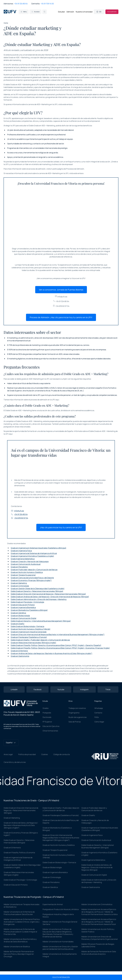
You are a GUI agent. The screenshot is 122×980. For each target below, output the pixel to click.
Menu (24, 12)
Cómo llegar (99, 722)
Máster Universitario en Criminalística (97, 904)
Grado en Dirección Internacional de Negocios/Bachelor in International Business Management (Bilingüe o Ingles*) (58, 634)
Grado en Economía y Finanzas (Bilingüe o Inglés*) (31, 580)
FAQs (97, 717)
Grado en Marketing (19, 583)
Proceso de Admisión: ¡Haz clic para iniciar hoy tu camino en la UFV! (61, 317)
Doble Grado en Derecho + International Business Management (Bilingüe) (41, 621)
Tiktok (108, 689)
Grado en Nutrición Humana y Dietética (27, 572)
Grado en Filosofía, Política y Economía (19, 853)
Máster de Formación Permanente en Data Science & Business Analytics (99, 953)
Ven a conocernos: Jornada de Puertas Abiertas (61, 290)
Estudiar (62, 12)
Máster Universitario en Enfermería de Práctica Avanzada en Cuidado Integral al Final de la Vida (20, 932)
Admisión (70, 12)
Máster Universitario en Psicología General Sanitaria (60, 923)
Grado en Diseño (17, 624)
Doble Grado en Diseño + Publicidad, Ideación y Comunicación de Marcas (40, 640)
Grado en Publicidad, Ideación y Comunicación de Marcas (34, 570)
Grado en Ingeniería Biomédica (23, 607)
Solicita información (61, 977)
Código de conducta (62, 754)
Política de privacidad (27, 754)
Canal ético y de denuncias (15, 762)
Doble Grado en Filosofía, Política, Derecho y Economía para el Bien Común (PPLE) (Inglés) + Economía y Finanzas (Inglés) (60, 648)
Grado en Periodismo (19, 567)
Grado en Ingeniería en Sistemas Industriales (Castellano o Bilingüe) (39, 548)
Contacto (98, 713)
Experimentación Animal (53, 904)
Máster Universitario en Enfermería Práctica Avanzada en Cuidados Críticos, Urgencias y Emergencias (22, 922)
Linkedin (14, 689)
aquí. (58, 400)
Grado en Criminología (20, 586)
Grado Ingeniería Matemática (23, 559)
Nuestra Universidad (84, 12)
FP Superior (47, 722)
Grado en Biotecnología (20, 616)
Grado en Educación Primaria (23, 605)
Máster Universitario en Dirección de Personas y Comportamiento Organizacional (100, 938)
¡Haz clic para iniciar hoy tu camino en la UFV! (61, 527)
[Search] (45, 12)
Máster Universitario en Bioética (17, 947)
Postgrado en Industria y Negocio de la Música (58, 916)
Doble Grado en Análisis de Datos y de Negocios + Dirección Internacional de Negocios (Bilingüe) (50, 597)
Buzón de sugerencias (78, 717)
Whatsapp (99, 708)
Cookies (45, 754)
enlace (70, 104)
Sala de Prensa (75, 722)
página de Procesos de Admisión (71, 169)
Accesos (35, 12)
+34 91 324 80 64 (21, 4)
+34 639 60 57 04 (61, 306)
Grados (46, 708)
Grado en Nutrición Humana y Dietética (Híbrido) (31, 629)
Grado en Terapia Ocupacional (23, 575)
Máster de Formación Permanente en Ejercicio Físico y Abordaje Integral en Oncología (19, 954)
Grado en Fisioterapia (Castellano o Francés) (29, 637)
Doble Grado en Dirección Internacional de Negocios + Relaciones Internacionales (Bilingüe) (48, 594)
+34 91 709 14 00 (47, 4)
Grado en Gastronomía (20, 656)
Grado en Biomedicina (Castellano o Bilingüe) (29, 610)
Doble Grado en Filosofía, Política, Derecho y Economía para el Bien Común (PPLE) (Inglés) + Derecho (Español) (56, 645)
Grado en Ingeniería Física (21, 551)
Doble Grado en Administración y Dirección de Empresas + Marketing (39, 599)
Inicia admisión (112, 12)
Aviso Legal (8, 754)
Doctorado (47, 717)
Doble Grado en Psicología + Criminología (27, 602)
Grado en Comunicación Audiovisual (26, 564)
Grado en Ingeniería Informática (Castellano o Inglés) (32, 556)
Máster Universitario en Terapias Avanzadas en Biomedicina (22, 906)
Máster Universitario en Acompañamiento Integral (60, 955)
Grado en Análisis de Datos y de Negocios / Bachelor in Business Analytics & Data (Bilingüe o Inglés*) (52, 653)
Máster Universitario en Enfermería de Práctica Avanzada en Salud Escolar (19, 913)
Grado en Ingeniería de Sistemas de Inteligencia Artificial (34, 553)
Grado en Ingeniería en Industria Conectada (29, 632)
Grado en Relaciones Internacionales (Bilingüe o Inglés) (33, 643)
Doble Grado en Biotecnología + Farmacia (27, 626)
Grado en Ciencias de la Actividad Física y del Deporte (32, 578)
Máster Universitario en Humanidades (58, 942)
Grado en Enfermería (19, 651)
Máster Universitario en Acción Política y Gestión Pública (98, 930)
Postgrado (47, 713)
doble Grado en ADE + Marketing (17, 57)
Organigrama (74, 713)
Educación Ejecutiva (51, 726)
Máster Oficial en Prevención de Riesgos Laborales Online (98, 945)
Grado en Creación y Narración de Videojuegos (30, 561)
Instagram (84, 689)
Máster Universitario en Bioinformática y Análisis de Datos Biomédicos (20, 940)
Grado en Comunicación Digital (23, 618)
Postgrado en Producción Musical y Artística (61, 909)
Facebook (38, 689)
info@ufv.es (61, 297)
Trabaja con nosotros (77, 708)
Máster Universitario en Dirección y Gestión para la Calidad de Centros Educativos (60, 948)
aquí (11, 434)
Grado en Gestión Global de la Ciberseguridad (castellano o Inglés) (38, 588)
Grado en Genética (18, 613)
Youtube (61, 689)
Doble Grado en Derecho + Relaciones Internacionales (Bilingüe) (37, 591)
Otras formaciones (50, 731)
